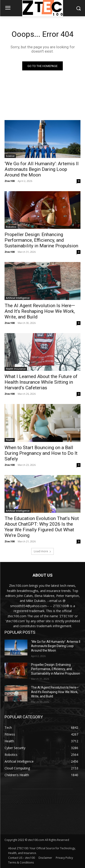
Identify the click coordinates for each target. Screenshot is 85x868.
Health (10, 440)
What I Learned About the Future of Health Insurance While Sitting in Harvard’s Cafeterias (41, 382)
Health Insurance (16, 369)
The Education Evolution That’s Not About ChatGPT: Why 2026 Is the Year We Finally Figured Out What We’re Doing (42, 527)
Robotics (11, 227)
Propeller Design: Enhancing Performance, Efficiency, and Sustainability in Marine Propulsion (41, 240)
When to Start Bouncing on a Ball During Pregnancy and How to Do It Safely (41, 453)
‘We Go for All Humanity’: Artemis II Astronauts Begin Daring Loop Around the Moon (42, 169)
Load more (42, 551)
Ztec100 (10, 181)
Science (10, 156)
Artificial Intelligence (18, 298)
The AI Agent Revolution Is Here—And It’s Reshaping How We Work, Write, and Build (40, 311)
